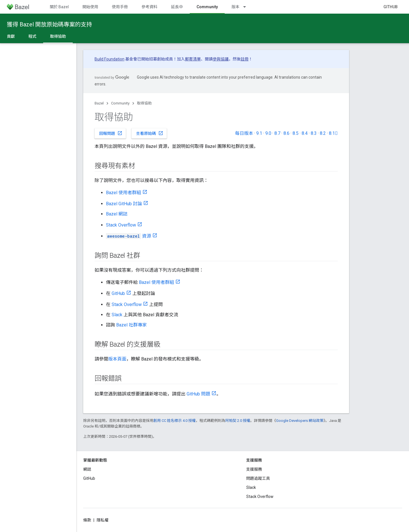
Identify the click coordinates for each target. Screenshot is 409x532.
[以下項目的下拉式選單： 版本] (247, 7)
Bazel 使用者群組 (124, 193)
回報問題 (111, 133)
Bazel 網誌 (117, 214)
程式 (32, 36)
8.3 (314, 133)
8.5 (296, 133)
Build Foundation (109, 59)
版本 (235, 7)
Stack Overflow (121, 225)
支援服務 (254, 469)
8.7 (277, 133)
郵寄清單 (193, 59)
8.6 (286, 133)
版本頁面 (117, 359)
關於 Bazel (59, 7)
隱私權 (103, 520)
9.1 (259, 133)
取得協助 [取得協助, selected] (58, 36)
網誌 (87, 469)
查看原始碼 (150, 133)
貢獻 (11, 36)
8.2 (323, 133)
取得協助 (144, 103)
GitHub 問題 (198, 394)
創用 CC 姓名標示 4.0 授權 (175, 421)
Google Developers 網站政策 (300, 421)
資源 (129, 236)
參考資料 (149, 7)
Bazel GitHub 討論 (124, 204)
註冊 (245, 59)
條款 (87, 520)
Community (120, 103)
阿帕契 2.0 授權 (238, 421)
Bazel (99, 103)
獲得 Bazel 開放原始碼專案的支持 (49, 24)
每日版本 (244, 133)
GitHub (391, 7)
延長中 (177, 7)
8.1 (333, 133)
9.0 (268, 133)
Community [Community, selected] (207, 7)
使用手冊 (120, 7)
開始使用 (90, 7)
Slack (117, 315)
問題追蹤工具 (258, 478)
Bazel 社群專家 (132, 325)
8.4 (305, 133)
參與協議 (221, 59)
